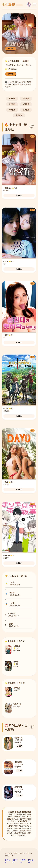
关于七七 (7, 861)
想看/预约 (19, 195)
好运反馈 (31, 861)
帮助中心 (15, 861)
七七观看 (11, 49)
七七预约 (19, 746)
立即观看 (11, 74)
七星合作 (23, 861)
